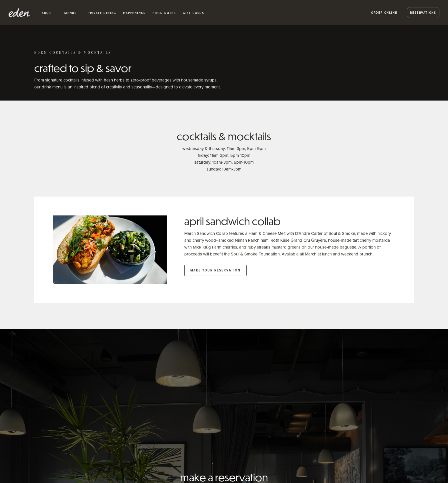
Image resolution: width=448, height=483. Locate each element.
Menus (71, 13)
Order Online (384, 12)
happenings (134, 13)
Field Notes (164, 13)
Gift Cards (194, 13)
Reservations (423, 12)
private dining (102, 13)
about (48, 13)
